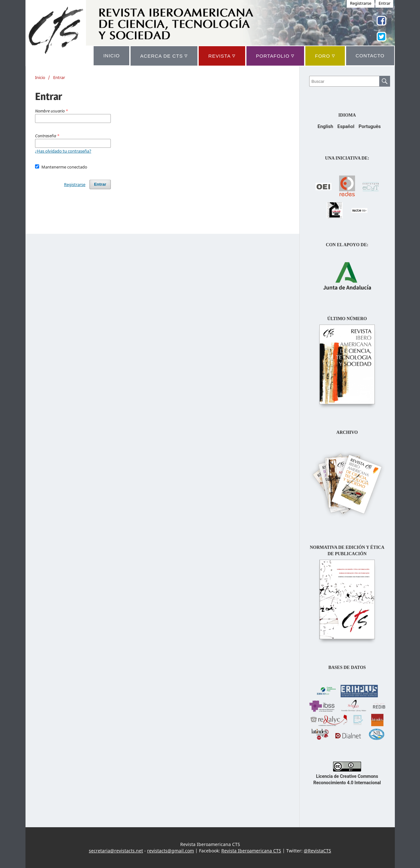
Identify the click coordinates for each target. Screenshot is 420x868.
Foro (325, 56)
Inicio (40, 77)
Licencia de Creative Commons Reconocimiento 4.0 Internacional (347, 776)
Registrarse (75, 184)
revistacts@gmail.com (171, 851)
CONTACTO (370, 56)
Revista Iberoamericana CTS (251, 851)
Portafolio (275, 56)
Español (346, 126)
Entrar (100, 184)
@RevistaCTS (317, 851)
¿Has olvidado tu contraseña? (63, 151)
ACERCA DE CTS (164, 56)
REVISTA (222, 56)
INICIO (111, 56)
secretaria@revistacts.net (116, 851)
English (325, 126)
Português (370, 126)
